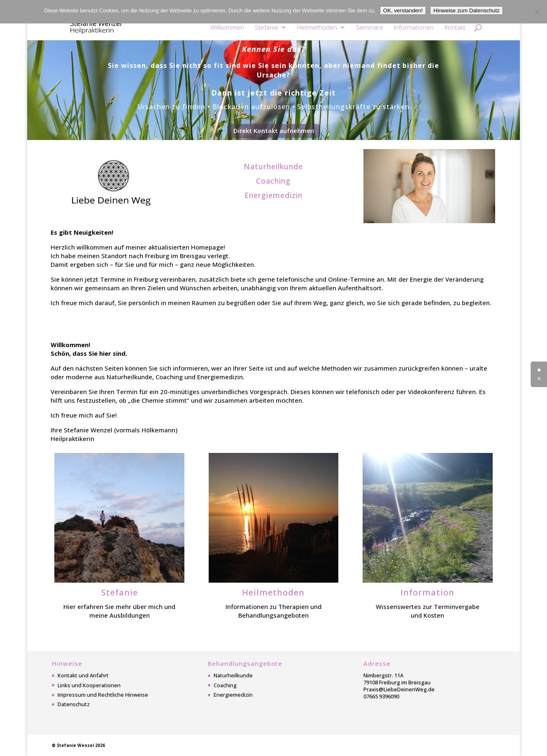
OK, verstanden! (403, 10)
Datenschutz (74, 704)
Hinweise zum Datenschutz (467, 10)
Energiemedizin (233, 695)
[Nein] (537, 12)
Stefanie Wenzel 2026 (81, 745)
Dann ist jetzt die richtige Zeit (273, 93)
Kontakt (455, 28)
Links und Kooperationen (89, 685)
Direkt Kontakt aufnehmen (274, 131)
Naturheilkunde (233, 675)
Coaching (225, 685)
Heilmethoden (317, 28)
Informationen (414, 28)
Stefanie (267, 28)
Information (427, 592)
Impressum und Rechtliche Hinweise (103, 695)
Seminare (370, 28)
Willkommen (227, 28)
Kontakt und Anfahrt (83, 675)
